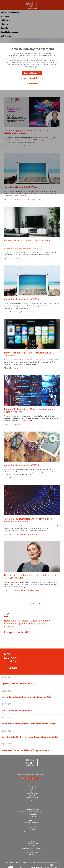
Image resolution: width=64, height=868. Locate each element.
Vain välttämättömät (32, 78)
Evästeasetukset (32, 83)
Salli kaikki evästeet (32, 73)
